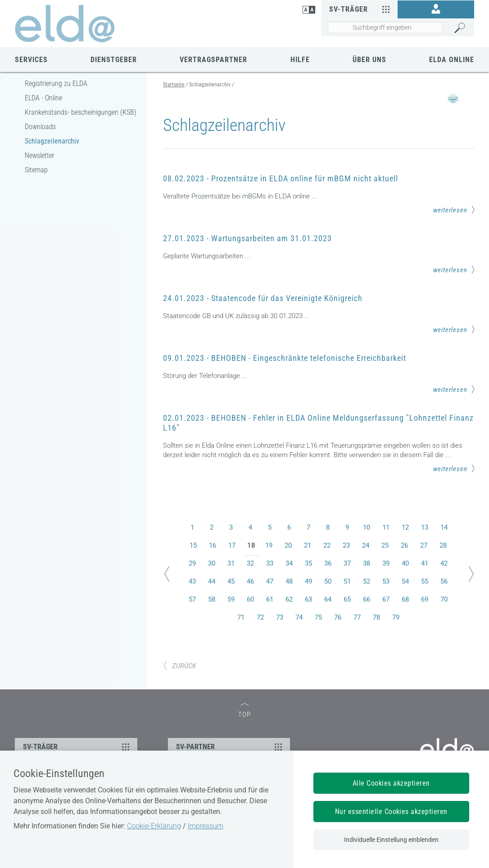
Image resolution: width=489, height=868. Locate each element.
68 (405, 599)
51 (347, 581)
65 (347, 599)
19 (269, 545)
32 (250, 563)
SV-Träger (361, 9)
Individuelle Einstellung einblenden (391, 840)
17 (232, 545)
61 (270, 599)
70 (444, 599)
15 (193, 545)
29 (192, 563)
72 (260, 617)
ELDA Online (452, 60)
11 (386, 527)
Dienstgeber (114, 60)
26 (404, 545)
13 (425, 527)
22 (327, 545)
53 (386, 581)
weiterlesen (454, 210)
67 (386, 599)
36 (328, 563)
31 (231, 563)
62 (289, 599)
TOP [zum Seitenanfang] (244, 711)
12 (405, 527)
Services (31, 60)
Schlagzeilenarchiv (52, 141)
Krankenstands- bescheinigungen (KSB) (81, 112)
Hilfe (300, 60)
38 (367, 563)
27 (424, 545)
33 (270, 563)
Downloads (40, 127)
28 (443, 545)
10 (367, 527)
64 (328, 599)
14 (444, 527)
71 (241, 617)
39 (386, 563)
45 (231, 581)
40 (405, 563)
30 (212, 563)
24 (366, 545)
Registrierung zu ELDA (56, 83)
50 (328, 581)
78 (376, 617)
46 (250, 581)
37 (347, 563)
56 (444, 581)
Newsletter (40, 155)
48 (289, 581)
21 (308, 545)
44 (212, 581)
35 (308, 563)
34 (289, 563)
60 (250, 599)
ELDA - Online (43, 98)
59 (231, 599)
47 (270, 581)
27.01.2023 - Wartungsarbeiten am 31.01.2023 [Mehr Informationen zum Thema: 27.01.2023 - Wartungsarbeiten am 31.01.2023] (247, 238)
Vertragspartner (213, 60)
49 (308, 581)
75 (318, 617)
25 (385, 545)
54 (405, 581)
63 (308, 599)
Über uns (369, 60)
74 (299, 617)
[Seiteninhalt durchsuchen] (385, 27)
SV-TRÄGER (77, 747)
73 (280, 617)
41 (425, 563)
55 (425, 581)
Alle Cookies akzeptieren (391, 783)
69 (425, 599)
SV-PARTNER (231, 747)
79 (396, 617)
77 (357, 617)
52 (367, 581)
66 (367, 599)
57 (192, 599)
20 (288, 545)
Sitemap (36, 170)
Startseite (174, 85)
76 (338, 617)
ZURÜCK (180, 666)
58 (212, 599)
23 (346, 545)
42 (444, 563)
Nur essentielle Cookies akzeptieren (391, 812)
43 (192, 581)
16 (213, 545)
